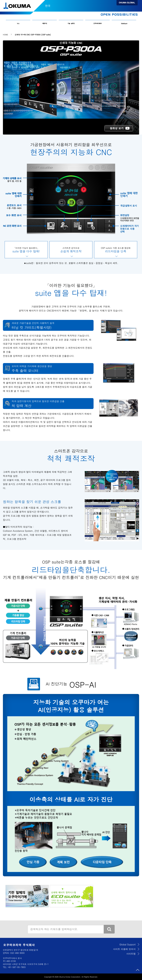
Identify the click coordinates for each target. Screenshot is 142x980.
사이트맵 (131, 954)
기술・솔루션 (71, 23)
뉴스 (18, 23)
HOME (5, 35)
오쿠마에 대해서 (98, 23)
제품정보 (45, 23)
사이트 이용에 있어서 (124, 949)
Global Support (124, 23)
